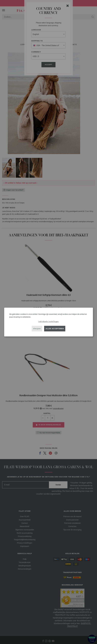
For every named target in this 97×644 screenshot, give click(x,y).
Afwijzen (37, 329)
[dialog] (49, 322)
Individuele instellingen (48, 321)
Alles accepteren (55, 329)
